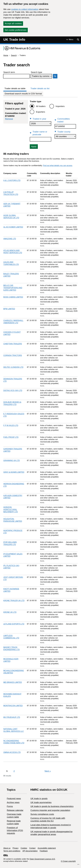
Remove (9, 119)
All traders (41, 106)
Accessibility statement (47, 848)
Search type (36, 72)
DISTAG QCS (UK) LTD (13, 390)
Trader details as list (40, 88)
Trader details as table (15, 88)
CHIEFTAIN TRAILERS (13, 344)
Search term (9, 72)
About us (7, 848)
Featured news (14, 798)
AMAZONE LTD (10, 239)
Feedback (44, 851)
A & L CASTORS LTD (12, 180)
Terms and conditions (12, 851)
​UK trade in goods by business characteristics (52, 806)
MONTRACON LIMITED (13, 706)
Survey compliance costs (42, 814)
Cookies (24, 848)
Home (6, 55)
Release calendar (15, 810)
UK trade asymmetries (41, 802)
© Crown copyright (68, 861)
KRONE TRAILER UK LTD (14, 601)
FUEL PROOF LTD (11, 437)
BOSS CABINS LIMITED (13, 297)
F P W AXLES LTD (11, 425)
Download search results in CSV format (23, 94)
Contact (32, 848)
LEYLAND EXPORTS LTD (14, 624)
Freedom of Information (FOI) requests (15, 830)
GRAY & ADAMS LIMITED (14, 472)
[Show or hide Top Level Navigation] (70, 40)
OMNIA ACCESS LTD (12, 752)
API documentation (30, 851)
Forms (10, 806)
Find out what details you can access (58, 166)
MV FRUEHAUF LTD (12, 717)
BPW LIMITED (9, 309)
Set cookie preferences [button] (16, 30)
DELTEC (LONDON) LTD (13, 367)
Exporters (40, 112)
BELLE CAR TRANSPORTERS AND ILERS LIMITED (13, 288)
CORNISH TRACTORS (13, 355)
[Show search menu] (78, 40)
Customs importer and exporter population (50, 810)
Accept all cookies (13, 23)
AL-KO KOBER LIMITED (13, 227)
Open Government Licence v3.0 (42, 859)
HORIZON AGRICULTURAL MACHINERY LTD (11, 510)
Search (14, 55)
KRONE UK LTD (10, 612)
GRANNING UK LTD (12, 460)
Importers (60, 106)
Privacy (16, 848)
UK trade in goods (39, 798)
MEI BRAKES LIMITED (13, 682)
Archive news (13, 802)
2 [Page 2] (14, 771)
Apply (34, 146)
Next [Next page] (48, 771)
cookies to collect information (25, 9)
